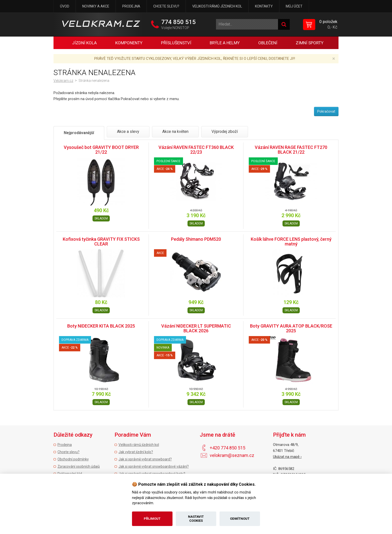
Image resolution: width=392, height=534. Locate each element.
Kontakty (264, 6)
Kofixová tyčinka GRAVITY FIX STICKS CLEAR (101, 242)
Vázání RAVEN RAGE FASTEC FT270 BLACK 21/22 (291, 150)
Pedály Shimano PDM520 (196, 239)
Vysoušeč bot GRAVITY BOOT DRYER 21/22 (101, 150)
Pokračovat (326, 111)
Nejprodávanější (79, 133)
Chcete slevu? (166, 6)
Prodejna (131, 6)
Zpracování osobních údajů (79, 466)
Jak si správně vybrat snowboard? (145, 459)
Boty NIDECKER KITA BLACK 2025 (101, 326)
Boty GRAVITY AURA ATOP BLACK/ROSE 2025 (291, 328)
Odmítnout (240, 519)
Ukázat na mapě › (287, 457)
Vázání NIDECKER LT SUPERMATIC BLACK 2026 (196, 328)
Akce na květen (175, 131)
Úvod (65, 6)
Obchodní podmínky (73, 459)
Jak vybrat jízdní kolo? (136, 452)
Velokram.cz (63, 81)
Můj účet (294, 6)
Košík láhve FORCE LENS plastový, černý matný (291, 242)
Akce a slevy (128, 131)
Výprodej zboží (225, 131)
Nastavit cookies (196, 519)
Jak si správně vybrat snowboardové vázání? (154, 466)
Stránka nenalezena (94, 81)
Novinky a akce (96, 6)
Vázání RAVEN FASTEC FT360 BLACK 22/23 (196, 150)
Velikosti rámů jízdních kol (217, 6)
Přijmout (152, 519)
